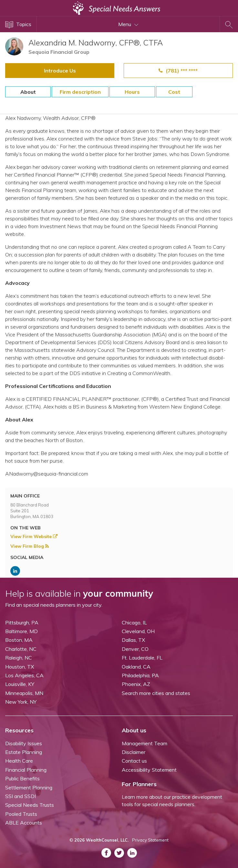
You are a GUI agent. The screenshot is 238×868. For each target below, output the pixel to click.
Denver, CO (135, 649)
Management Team (145, 743)
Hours (132, 92)
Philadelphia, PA (140, 675)
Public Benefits (22, 778)
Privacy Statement (150, 840)
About (28, 92)
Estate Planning (24, 752)
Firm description (80, 92)
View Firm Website (34, 536)
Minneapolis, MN (24, 693)
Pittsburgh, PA (22, 622)
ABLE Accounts (24, 823)
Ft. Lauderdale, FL (142, 658)
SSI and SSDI (21, 796)
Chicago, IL (134, 622)
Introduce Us (60, 71)
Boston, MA (19, 640)
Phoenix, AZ (136, 684)
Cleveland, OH (138, 631)
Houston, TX (20, 667)
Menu (128, 24)
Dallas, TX (133, 640)
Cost (174, 92)
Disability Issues (24, 743)
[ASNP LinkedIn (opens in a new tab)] (15, 571)
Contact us (134, 761)
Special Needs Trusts (30, 805)
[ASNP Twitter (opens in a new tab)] (119, 853)
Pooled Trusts (21, 814)
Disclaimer (134, 752)
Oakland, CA (136, 667)
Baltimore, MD (21, 631)
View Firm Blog (30, 546)
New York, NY (21, 702)
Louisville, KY (20, 684)
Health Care (19, 761)
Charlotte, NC (21, 649)
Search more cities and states (156, 693)
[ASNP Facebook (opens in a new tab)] (106, 853)
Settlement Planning (29, 787)
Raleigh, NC (19, 658)
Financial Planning (26, 770)
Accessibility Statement (149, 770)
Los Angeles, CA (24, 675)
